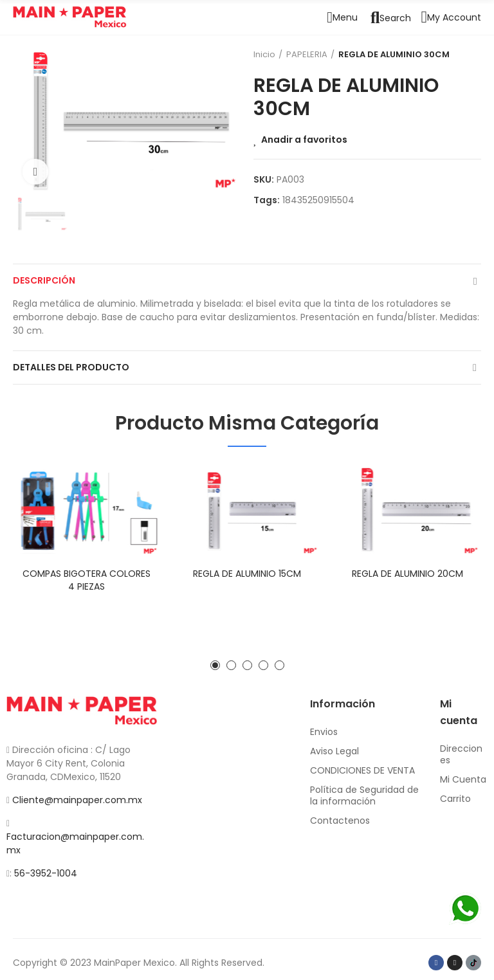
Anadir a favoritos (304, 140)
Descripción (44, 280)
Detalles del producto (71, 367)
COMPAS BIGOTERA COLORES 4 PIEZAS (87, 580)
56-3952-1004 (46, 873)
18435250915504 (318, 200)
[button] (215, 665)
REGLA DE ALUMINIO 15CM (247, 574)
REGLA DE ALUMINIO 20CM (407, 574)
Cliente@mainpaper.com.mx (77, 800)
